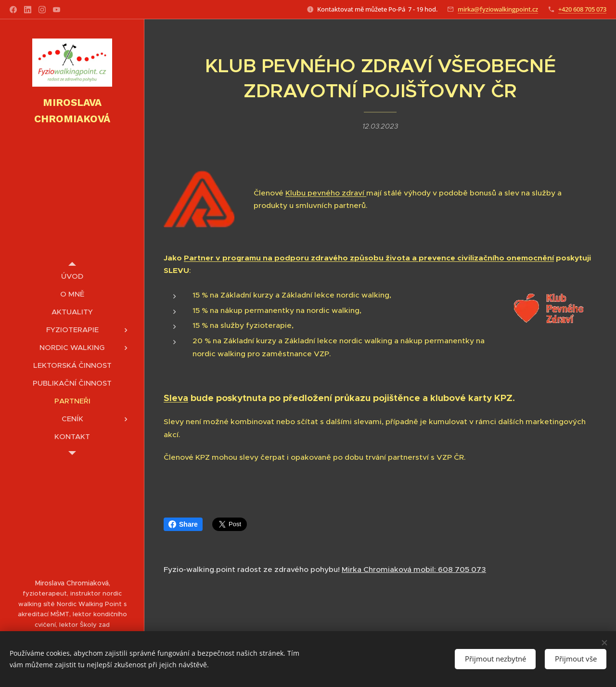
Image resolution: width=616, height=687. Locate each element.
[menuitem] (72, 276)
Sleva (176, 398)
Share (183, 524)
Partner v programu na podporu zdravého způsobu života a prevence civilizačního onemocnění (369, 258)
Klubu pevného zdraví (326, 192)
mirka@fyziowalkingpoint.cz (498, 9)
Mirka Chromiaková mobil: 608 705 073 (414, 569)
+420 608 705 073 (582, 9)
